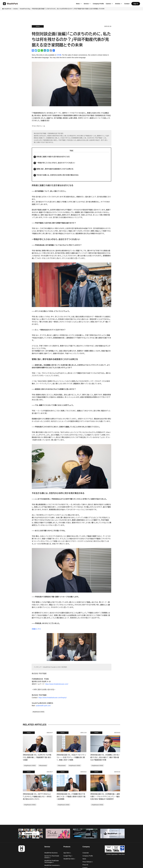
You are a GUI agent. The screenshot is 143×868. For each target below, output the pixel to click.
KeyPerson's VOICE (39, 712)
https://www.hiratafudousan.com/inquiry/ (53, 698)
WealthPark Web (69, 859)
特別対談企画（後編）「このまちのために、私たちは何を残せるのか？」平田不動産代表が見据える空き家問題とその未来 (68, 9)
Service (86, 4)
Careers (108, 4)
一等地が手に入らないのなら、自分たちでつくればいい (56, 163)
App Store (67, 853)
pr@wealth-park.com (43, 706)
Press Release (88, 862)
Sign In (136, 4)
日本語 (59, 55)
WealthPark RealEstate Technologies (52, 861)
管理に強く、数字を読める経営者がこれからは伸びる (55, 169)
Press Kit (85, 865)
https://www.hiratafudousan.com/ (57, 684)
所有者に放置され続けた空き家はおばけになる (53, 157)
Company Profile (98, 4)
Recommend (43, 766)
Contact (127, 4)
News (78, 4)
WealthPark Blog (25, 9)
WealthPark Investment (52, 865)
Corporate (86, 853)
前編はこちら (36, 629)
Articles (118, 4)
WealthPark (8, 9)
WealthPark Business (51, 853)
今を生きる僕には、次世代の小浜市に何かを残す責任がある (57, 175)
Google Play (68, 856)
